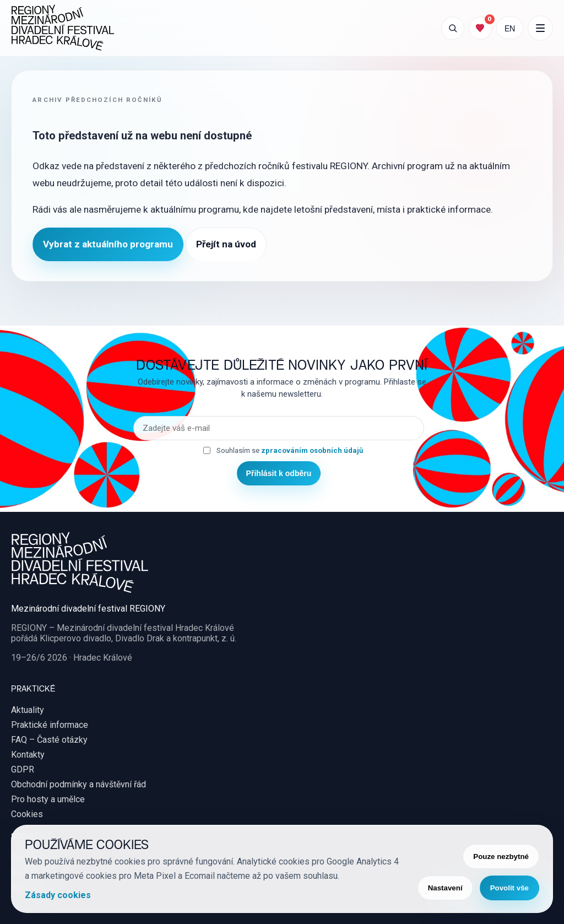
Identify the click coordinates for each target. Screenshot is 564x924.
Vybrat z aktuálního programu (108, 244)
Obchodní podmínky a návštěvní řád (78, 784)
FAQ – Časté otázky (49, 740)
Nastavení (445, 888)
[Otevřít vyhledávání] (453, 28)
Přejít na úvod (226, 244)
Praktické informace (50, 725)
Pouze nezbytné (501, 857)
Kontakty (28, 755)
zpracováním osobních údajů (312, 450)
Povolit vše (509, 888)
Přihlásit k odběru (279, 473)
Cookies (27, 814)
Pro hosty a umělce (48, 799)
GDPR (23, 769)
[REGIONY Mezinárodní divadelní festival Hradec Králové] (63, 28)
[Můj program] (480, 28)
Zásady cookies (58, 895)
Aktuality (28, 710)
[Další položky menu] (540, 28)
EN (510, 28)
